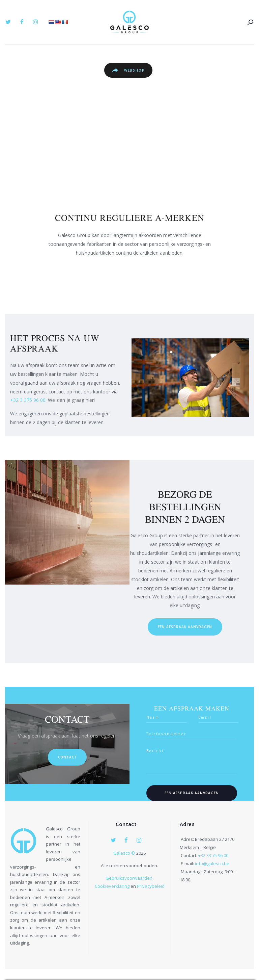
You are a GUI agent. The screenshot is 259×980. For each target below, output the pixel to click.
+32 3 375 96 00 (28, 400)
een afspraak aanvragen (185, 627)
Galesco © (125, 853)
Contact (67, 757)
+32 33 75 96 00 (213, 855)
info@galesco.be (212, 863)
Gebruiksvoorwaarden (129, 878)
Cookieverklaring (112, 886)
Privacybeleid (151, 886)
